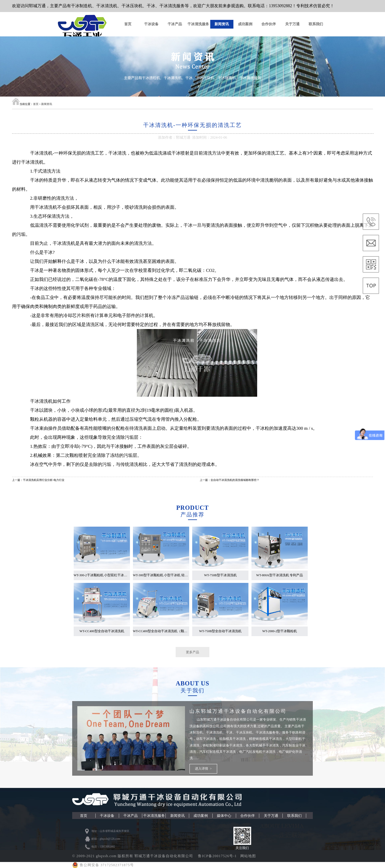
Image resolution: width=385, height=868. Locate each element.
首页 (128, 24)
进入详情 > (203, 769)
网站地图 (248, 856)
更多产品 (192, 652)
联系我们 (316, 24)
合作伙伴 (269, 24)
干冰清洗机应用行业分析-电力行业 (44, 480)
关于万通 (292, 24)
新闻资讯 (222, 24)
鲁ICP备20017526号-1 (218, 856)
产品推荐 (192, 515)
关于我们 (192, 691)
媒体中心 (224, 816)
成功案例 (245, 24)
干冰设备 (151, 24)
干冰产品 (175, 24)
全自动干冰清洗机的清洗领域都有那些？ (235, 480)
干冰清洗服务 (198, 24)
